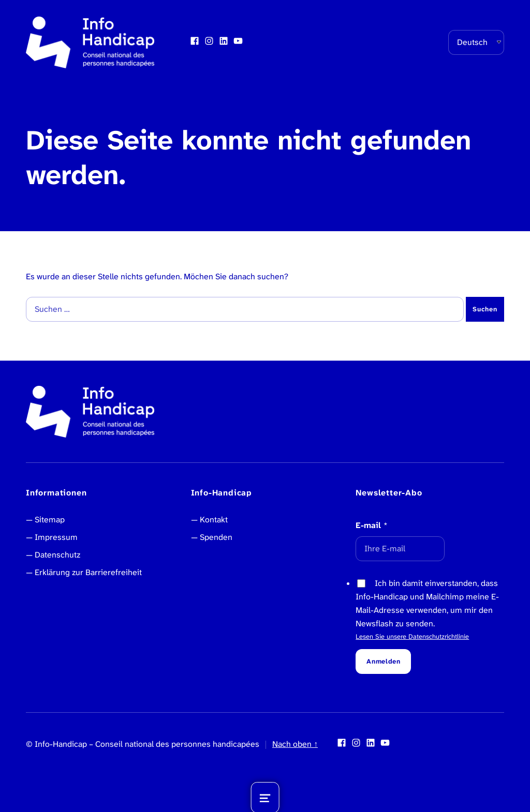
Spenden (216, 537)
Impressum (56, 537)
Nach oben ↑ (295, 744)
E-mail (372, 525)
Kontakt (214, 520)
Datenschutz (57, 555)
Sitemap (50, 520)
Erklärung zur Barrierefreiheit (88, 572)
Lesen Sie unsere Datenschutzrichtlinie (412, 636)
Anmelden (383, 661)
